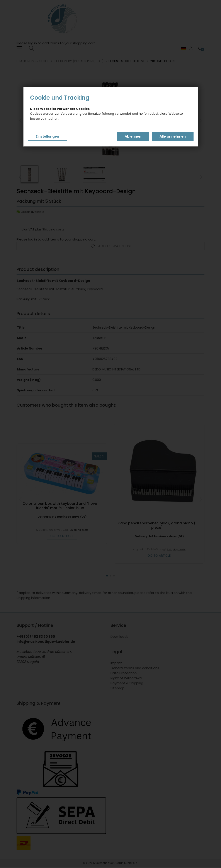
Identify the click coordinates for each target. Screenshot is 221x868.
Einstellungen (47, 136)
